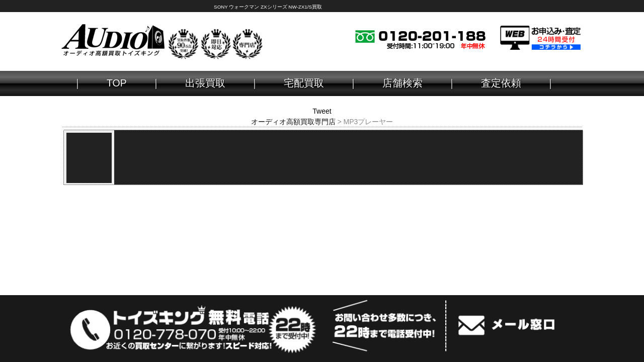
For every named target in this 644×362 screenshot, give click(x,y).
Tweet (322, 111)
